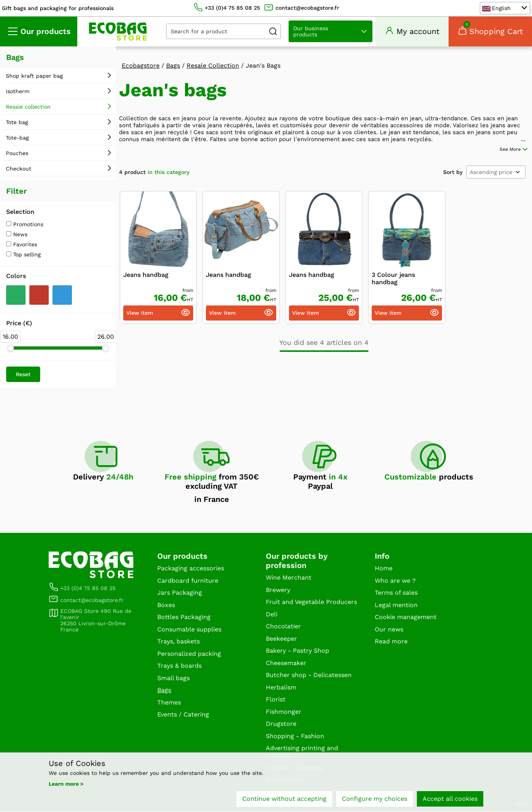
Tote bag (17, 123)
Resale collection (28, 108)
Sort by (453, 169)
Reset (23, 375)
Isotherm (18, 92)
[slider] (10, 349)
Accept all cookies (450, 799)
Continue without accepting (284, 799)
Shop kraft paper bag (34, 77)
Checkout (19, 170)
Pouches (17, 154)
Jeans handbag (146, 272)
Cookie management (406, 618)
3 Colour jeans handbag (393, 276)
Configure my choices (375, 799)
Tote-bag (17, 139)
